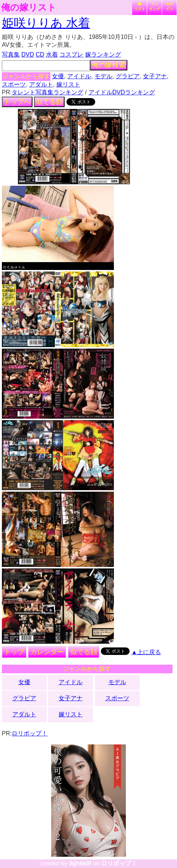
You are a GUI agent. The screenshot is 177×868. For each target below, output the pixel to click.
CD (40, 54)
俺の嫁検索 (109, 65)
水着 (52, 54)
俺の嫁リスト (29, 7)
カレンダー (47, 652)
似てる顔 (49, 102)
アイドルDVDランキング (122, 92)
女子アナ (155, 76)
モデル (103, 76)
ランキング (155, 6)
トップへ (17, 102)
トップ (14, 652)
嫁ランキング (103, 54)
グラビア (128, 76)
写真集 (11, 54)
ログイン (170, 6)
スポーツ (14, 84)
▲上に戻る (146, 652)
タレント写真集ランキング (47, 92)
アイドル (79, 76)
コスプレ (71, 54)
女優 (58, 76)
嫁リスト (140, 6)
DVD (28, 54)
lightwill (80, 863)
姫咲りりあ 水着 (46, 23)
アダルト (41, 84)
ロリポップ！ (29, 733)
